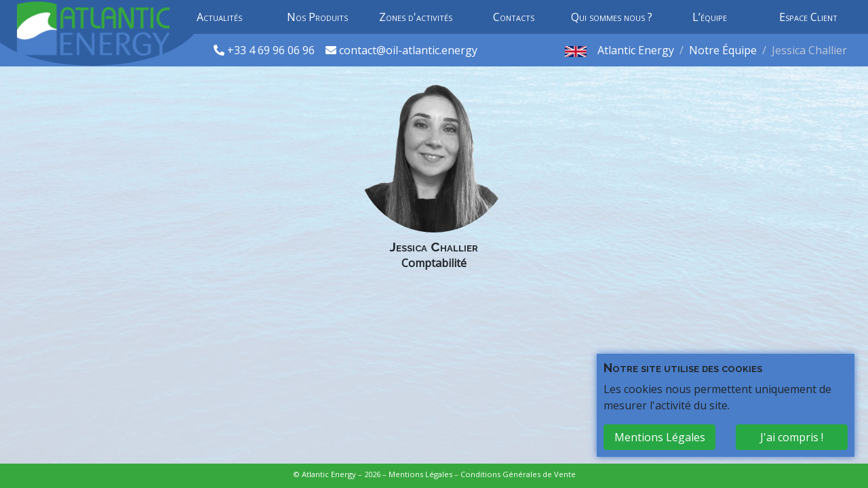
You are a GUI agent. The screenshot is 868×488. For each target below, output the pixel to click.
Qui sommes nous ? (612, 17)
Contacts (514, 17)
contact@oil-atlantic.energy (408, 50)
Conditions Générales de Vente (518, 474)
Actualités (219, 17)
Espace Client (808, 17)
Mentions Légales (420, 474)
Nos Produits (317, 17)
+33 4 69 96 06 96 (272, 50)
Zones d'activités (416, 17)
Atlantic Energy (636, 50)
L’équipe (710, 17)
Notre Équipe (723, 50)
